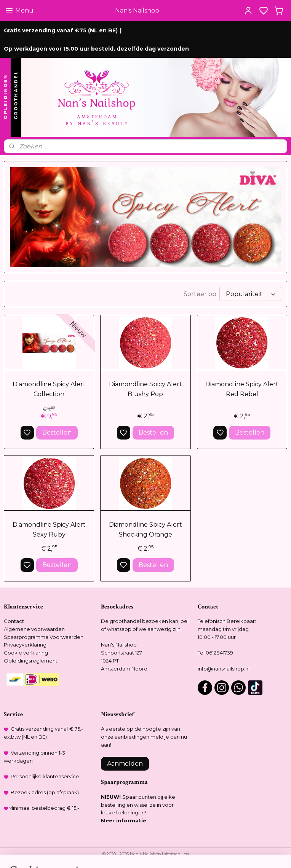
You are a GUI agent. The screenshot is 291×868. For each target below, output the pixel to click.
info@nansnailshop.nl (224, 669)
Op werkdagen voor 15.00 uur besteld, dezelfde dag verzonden (96, 49)
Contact (14, 621)
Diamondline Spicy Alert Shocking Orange (145, 530)
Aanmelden (125, 764)
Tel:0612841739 (215, 653)
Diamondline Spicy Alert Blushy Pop (145, 389)
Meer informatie (124, 820)
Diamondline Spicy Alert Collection (49, 389)
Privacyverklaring (25, 645)
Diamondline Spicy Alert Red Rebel (242, 389)
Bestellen (57, 432)
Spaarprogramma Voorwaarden (44, 637)
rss (186, 854)
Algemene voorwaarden (34, 629)
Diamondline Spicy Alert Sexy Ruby (49, 530)
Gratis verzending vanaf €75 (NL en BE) (61, 30)
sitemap (172, 854)
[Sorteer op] (250, 294)
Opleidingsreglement (31, 661)
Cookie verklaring (26, 653)
